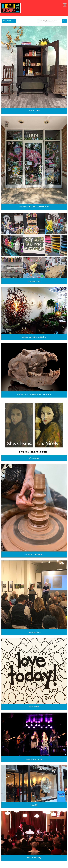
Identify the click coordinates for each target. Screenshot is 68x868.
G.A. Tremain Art (34, 458)
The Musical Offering (34, 858)
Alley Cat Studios (34, 111)
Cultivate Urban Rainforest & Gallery (34, 337)
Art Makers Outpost (34, 281)
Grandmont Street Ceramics (34, 554)
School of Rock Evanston (34, 759)
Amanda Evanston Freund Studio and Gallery (34, 207)
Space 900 (34, 805)
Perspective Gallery (34, 632)
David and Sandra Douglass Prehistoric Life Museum (34, 394)
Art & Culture (7, 21)
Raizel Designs (34, 707)
